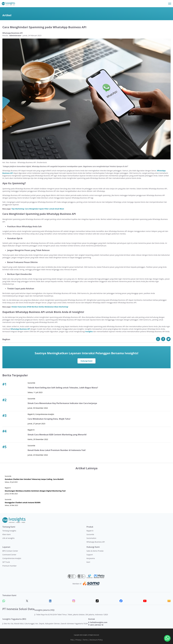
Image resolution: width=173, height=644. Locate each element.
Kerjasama (91, 558)
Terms (85, 640)
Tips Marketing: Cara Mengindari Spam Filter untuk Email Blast (38, 209)
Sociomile (90, 534)
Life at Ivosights (8, 538)
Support (90, 555)
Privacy (78, 640)
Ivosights (89, 331)
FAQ (72, 640)
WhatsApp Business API (20, 329)
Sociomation (91, 538)
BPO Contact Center (10, 551)
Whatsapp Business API (96, 542)
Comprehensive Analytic (12, 558)
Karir (88, 562)
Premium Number (9, 566)
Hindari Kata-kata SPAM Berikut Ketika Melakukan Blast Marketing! (40, 307)
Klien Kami (7, 534)
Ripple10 (90, 531)
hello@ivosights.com (99, 622)
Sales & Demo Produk (95, 551)
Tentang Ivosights (9, 531)
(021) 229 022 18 (97, 625)
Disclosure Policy (96, 640)
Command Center (9, 555)
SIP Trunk (6, 562)
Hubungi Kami (87, 361)
